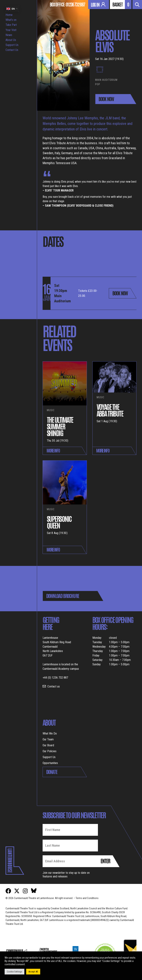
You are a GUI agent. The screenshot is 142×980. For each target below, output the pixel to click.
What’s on (11, 20)
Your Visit (11, 30)
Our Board (48, 745)
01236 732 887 (75, 4)
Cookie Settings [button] (14, 972)
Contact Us (12, 50)
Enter (105, 861)
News (9, 35)
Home (9, 15)
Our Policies (50, 751)
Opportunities (50, 763)
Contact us (54, 686)
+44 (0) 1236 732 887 (55, 678)
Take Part (11, 25)
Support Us (12, 45)
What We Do (50, 733)
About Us (11, 40)
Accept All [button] (33, 972)
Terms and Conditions (87, 898)
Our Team (48, 739)
